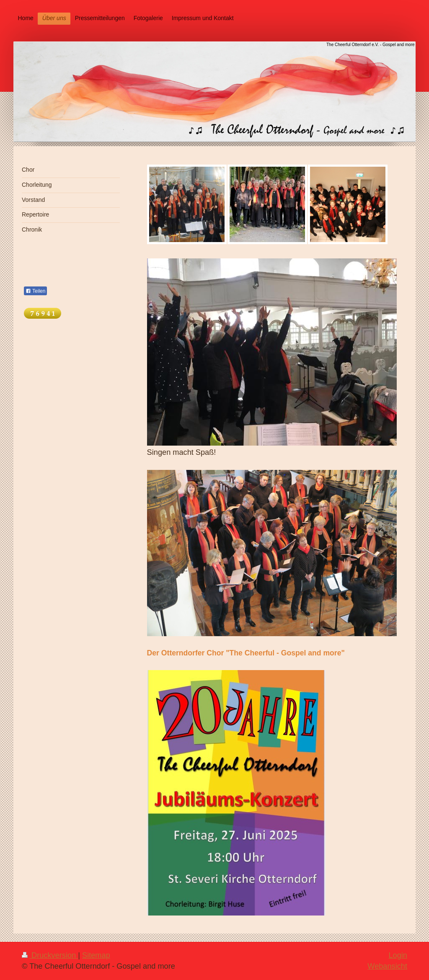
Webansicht (387, 966)
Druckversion (50, 955)
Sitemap (96, 955)
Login (398, 955)
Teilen (35, 291)
